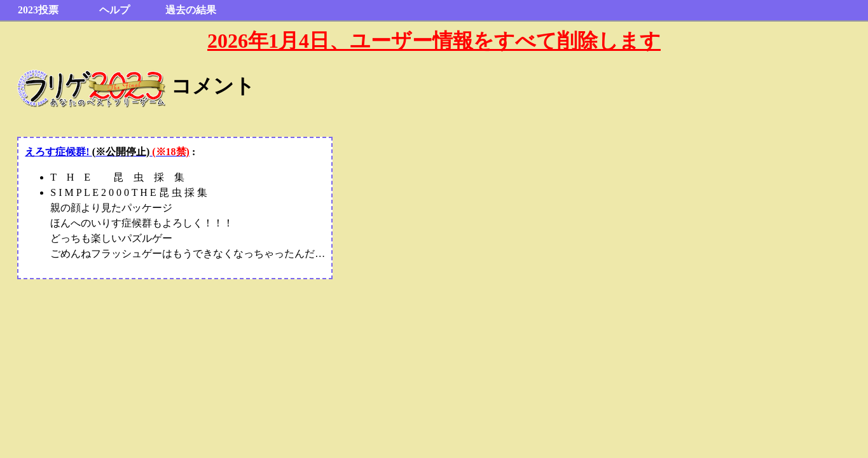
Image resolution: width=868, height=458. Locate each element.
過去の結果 (191, 10)
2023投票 (38, 10)
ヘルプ (114, 10)
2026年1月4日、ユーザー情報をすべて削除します (434, 41)
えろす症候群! (107, 152)
